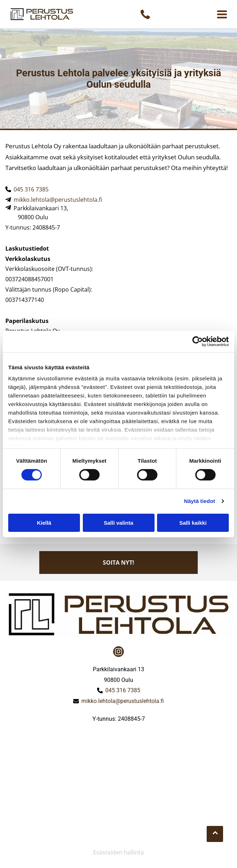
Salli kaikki (193, 523)
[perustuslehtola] (62, 758)
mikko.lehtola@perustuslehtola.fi (58, 200)
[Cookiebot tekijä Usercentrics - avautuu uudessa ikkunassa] (198, 341)
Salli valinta (119, 523)
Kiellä (44, 523)
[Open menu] (222, 14)
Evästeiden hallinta (118, 852)
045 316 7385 (31, 189)
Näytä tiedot (200, 501)
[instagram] (118, 653)
